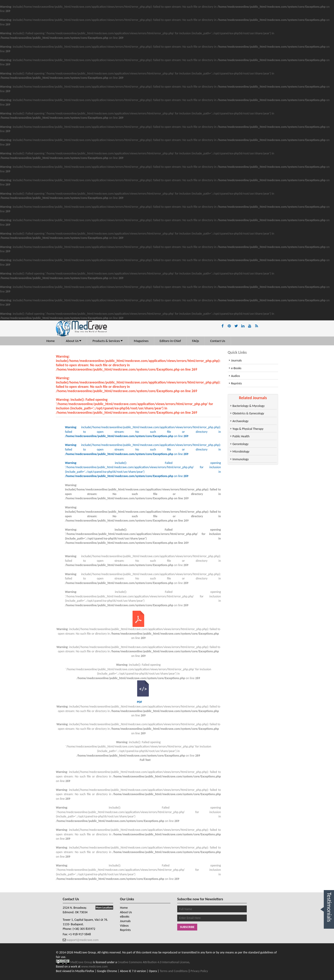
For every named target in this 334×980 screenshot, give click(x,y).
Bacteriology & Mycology (248, 406)
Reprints (236, 383)
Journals (236, 360)
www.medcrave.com (94, 966)
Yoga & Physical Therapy (248, 429)
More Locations (104, 908)
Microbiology (241, 452)
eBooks (125, 917)
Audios (236, 376)
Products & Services (108, 341)
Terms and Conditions (174, 971)
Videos (124, 926)
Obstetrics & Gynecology (248, 413)
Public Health (241, 436)
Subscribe (187, 927)
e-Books (236, 368)
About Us (74, 341)
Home (51, 341)
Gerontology (241, 444)
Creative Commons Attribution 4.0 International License (153, 962)
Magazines (141, 341)
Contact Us (218, 341)
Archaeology (241, 421)
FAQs (196, 341)
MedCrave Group (82, 962)
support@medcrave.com (82, 940)
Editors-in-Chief (170, 341)
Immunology (241, 459)
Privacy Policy (199, 971)
